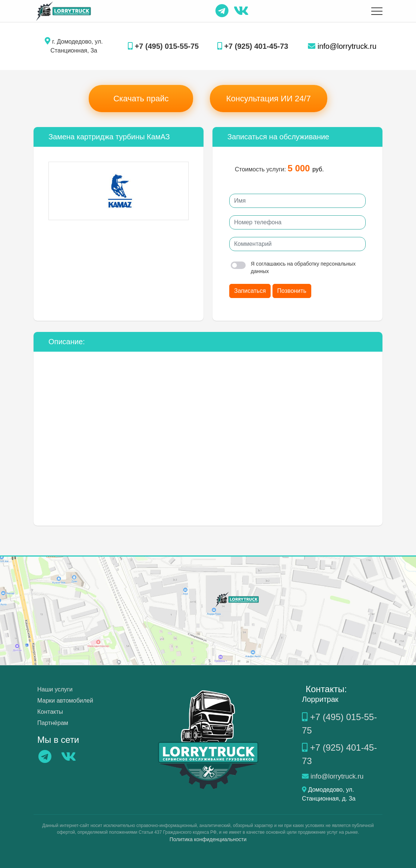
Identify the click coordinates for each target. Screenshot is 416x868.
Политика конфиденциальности (208, 839)
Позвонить (292, 291)
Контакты (50, 712)
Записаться (250, 291)
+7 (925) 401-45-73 (253, 46)
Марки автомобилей (65, 701)
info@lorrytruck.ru (342, 46)
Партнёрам (53, 723)
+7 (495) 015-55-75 (163, 46)
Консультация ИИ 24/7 (269, 99)
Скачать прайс (141, 99)
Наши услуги (55, 689)
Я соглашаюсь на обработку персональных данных (293, 267)
